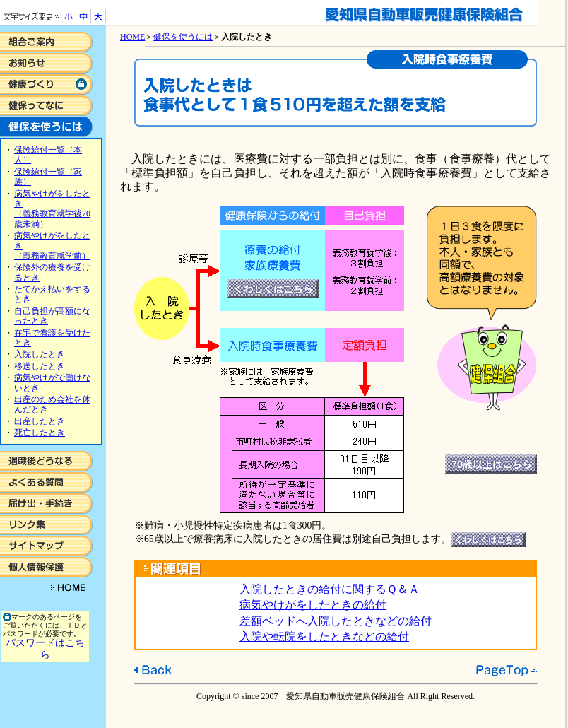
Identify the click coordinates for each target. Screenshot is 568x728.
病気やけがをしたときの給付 (313, 605)
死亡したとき (40, 433)
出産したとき (40, 421)
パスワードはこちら (45, 648)
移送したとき (40, 366)
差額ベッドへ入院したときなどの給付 (336, 621)
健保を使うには (183, 37)
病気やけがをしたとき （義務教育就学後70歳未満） (52, 209)
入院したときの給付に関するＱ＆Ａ (330, 589)
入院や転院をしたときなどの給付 (324, 636)
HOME (132, 37)
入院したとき (40, 354)
